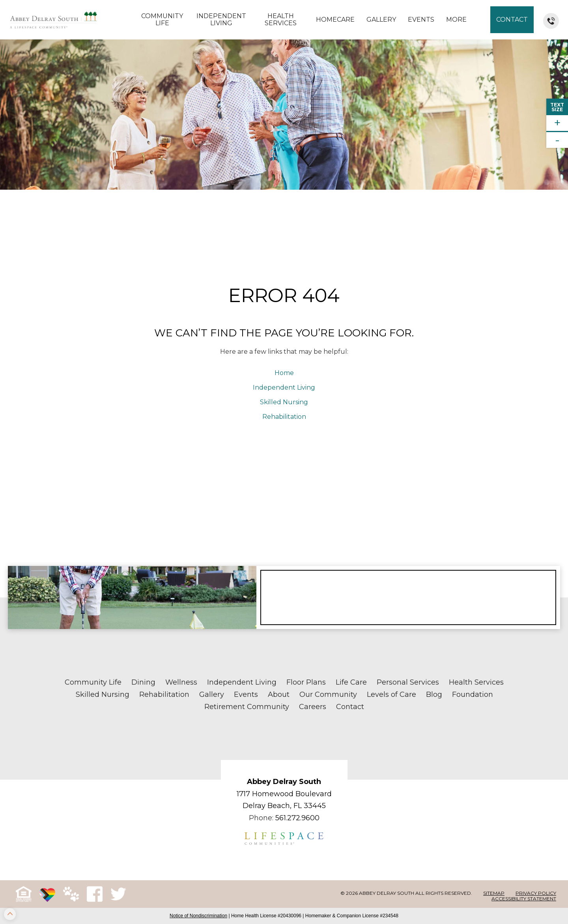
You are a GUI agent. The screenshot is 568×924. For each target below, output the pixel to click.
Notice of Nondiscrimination (198, 916)
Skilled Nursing (284, 402)
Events (421, 20)
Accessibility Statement (524, 899)
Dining (143, 682)
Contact (512, 20)
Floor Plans (306, 682)
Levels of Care (391, 694)
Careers (313, 707)
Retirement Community (247, 707)
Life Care (351, 682)
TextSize (557, 107)
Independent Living (221, 20)
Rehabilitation (284, 417)
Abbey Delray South (284, 782)
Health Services (281, 20)
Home (284, 373)
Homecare (335, 20)
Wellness (181, 682)
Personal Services (408, 682)
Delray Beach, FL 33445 (284, 806)
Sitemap (494, 893)
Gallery (381, 20)
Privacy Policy (536, 893)
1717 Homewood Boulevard (284, 794)
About (279, 694)
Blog (434, 694)
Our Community (328, 694)
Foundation (473, 694)
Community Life (162, 20)
